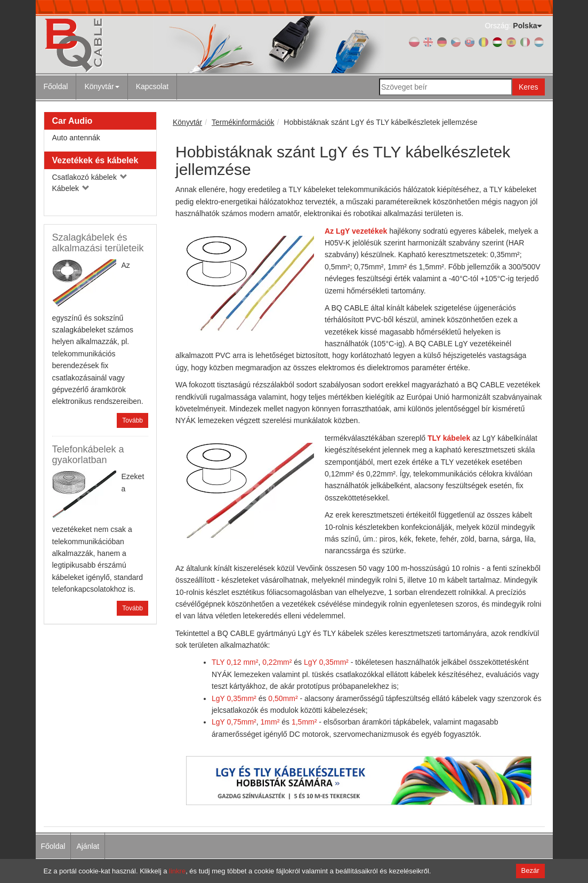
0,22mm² (277, 662)
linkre (177, 871)
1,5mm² (304, 722)
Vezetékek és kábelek (95, 160)
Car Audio (73, 121)
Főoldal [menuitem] (53, 846)
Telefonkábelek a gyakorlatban (88, 455)
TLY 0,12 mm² (235, 662)
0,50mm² (283, 698)
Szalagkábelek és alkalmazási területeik (98, 243)
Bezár (530, 870)
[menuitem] (102, 86)
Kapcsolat (152, 86)
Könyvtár (102, 86)
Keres (529, 87)
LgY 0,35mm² (326, 662)
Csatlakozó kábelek (90, 177)
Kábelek (71, 188)
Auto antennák (76, 138)
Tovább (132, 420)
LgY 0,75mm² (234, 722)
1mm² (270, 722)
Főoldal (56, 86)
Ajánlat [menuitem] (88, 846)
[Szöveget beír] (446, 87)
